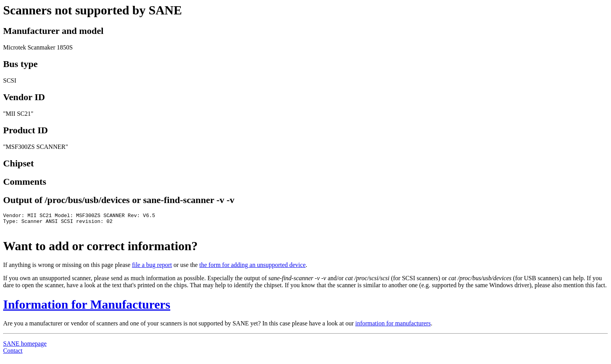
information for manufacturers (393, 327)
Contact (13, 354)
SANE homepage (25, 347)
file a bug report (152, 268)
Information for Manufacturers (87, 308)
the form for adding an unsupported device (252, 268)
